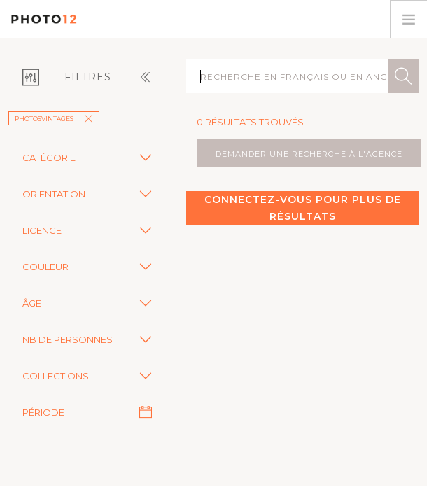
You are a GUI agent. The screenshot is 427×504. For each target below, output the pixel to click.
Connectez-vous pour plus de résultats (303, 208)
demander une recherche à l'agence (309, 154)
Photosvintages (54, 119)
